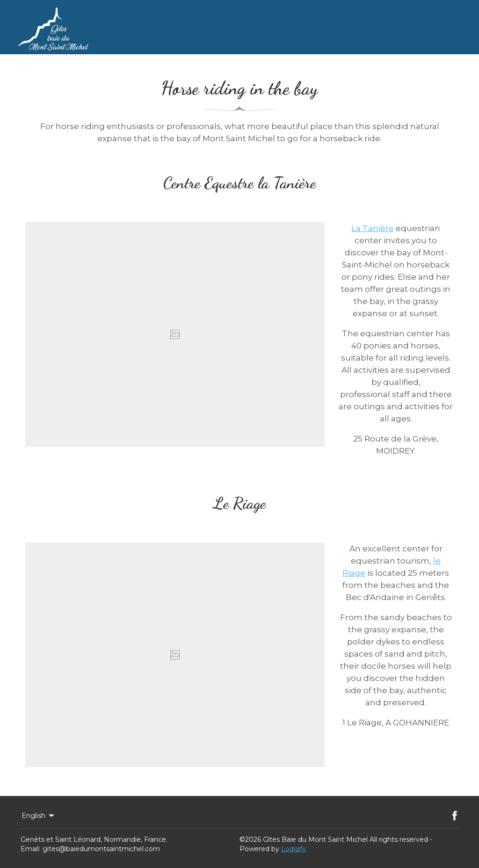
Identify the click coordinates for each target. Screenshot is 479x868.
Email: (30, 849)
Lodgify (294, 849)
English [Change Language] (39, 816)
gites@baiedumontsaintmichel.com (101, 849)
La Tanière (373, 228)
